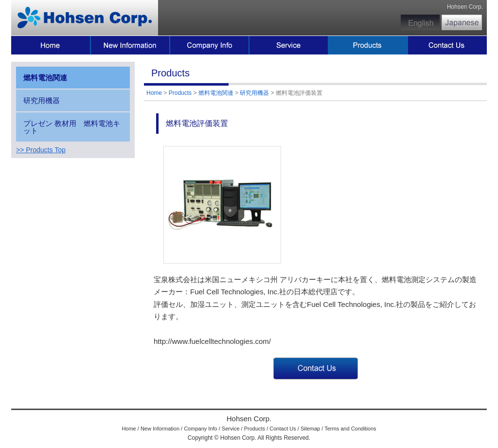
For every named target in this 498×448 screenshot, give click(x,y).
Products (180, 93)
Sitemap (310, 429)
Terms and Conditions (350, 429)
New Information (160, 429)
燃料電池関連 (216, 93)
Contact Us (283, 429)
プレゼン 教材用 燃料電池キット (72, 127)
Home (154, 93)
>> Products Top (41, 150)
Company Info (200, 429)
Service (231, 429)
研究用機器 (254, 93)
